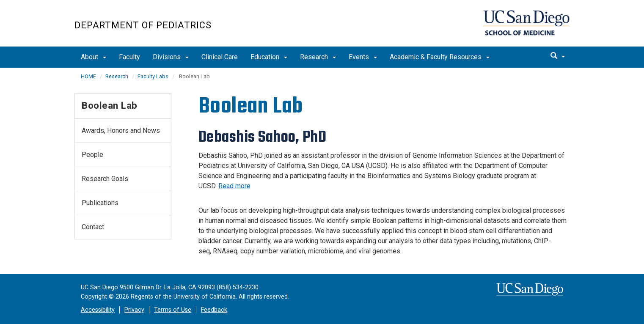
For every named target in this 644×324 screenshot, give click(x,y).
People (92, 155)
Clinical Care (220, 57)
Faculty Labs (153, 76)
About (94, 57)
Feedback (214, 310)
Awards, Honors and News (121, 130)
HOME (88, 76)
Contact (93, 227)
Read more (234, 186)
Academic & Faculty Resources (440, 57)
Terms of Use (173, 310)
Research (318, 57)
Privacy (134, 310)
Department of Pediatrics (143, 25)
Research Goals (105, 179)
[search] (558, 56)
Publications (100, 203)
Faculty (129, 57)
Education (269, 57)
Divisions (171, 57)
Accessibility (98, 310)
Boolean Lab (110, 105)
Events (363, 57)
